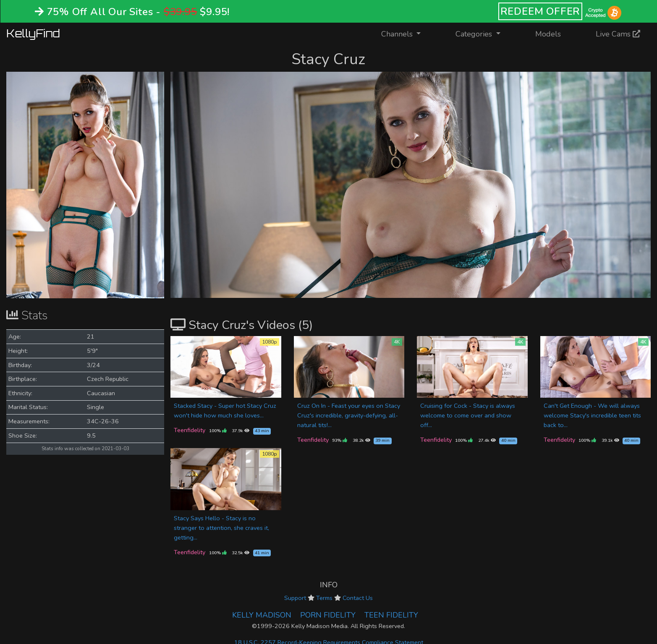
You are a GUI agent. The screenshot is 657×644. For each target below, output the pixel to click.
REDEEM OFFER (541, 11)
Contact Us (358, 598)
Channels (406, 33)
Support (295, 598)
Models (548, 34)
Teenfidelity (190, 430)
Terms (324, 598)
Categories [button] (475, 34)
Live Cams (618, 34)
